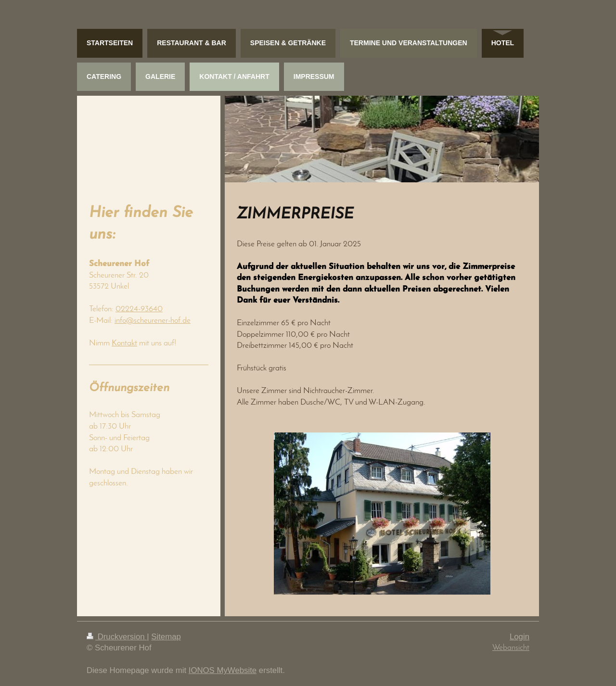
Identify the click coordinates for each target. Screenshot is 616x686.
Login (520, 637)
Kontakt (124, 343)
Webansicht (511, 648)
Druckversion (117, 637)
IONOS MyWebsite (223, 670)
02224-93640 (139, 309)
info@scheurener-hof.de (153, 321)
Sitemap (166, 637)
